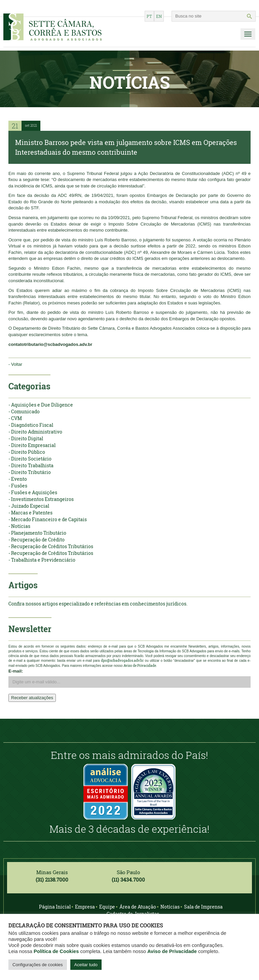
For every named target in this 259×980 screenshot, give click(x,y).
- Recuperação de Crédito (36, 540)
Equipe (107, 907)
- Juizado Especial (29, 506)
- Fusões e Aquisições (33, 492)
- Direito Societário (30, 459)
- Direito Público (27, 452)
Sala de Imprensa (203, 907)
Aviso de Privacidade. (140, 666)
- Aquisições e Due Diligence (41, 405)
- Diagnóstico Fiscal (31, 425)
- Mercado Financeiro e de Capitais (48, 519)
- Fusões (18, 486)
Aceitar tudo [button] (86, 965)
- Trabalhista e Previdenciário (42, 560)
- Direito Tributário (30, 472)
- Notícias (19, 526)
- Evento (18, 479)
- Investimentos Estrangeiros (41, 499)
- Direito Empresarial (32, 445)
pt (149, 16)
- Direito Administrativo (35, 432)
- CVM (15, 418)
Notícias (170, 907)
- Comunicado (24, 411)
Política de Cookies (56, 951)
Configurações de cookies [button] (38, 965)
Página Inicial (55, 907)
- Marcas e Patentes (30, 513)
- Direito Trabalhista (31, 465)
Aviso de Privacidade (172, 951)
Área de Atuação (138, 907)
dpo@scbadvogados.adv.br (122, 661)
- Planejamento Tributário (37, 533)
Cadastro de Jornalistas (133, 914)
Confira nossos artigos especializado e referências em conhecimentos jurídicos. (98, 604)
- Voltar (15, 364)
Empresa (85, 907)
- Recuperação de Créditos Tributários (51, 546)
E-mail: (16, 671)
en (159, 16)
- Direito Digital (26, 438)
